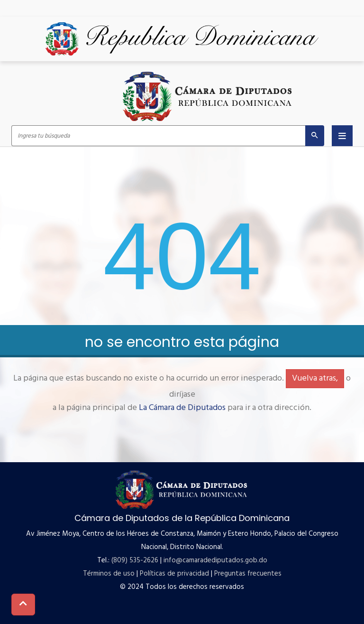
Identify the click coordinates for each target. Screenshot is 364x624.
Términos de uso (109, 574)
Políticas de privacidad (174, 574)
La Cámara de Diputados (182, 408)
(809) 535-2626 (135, 560)
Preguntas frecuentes (248, 574)
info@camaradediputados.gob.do (215, 560)
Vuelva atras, (315, 378)
